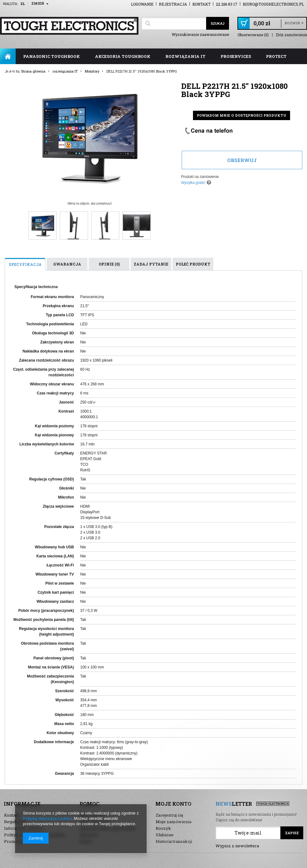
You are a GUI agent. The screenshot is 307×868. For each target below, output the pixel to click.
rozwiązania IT (185, 56)
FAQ (12, 72)
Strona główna (8, 56)
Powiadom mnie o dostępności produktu (242, 115)
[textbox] (174, 23)
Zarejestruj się (169, 815)
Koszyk (163, 828)
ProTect (276, 56)
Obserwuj (242, 160)
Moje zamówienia (174, 822)
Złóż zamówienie (291, 35)
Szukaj (217, 23)
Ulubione (165, 835)
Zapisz (292, 833)
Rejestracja (173, 4)
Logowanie (142, 4)
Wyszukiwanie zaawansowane (200, 34)
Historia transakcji (174, 841)
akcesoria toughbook (123, 56)
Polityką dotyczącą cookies (47, 818)
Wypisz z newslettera (237, 846)
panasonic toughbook (52, 56)
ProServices (236, 56)
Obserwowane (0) (253, 35)
